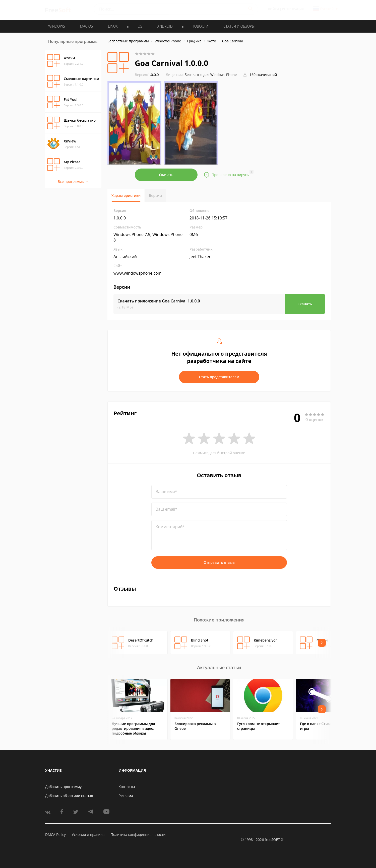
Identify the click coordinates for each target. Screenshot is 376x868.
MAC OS (86, 26)
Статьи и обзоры (239, 26)
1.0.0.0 (147, 75)
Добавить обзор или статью (69, 796)
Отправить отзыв (219, 562)
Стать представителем (219, 377)
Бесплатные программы (128, 41)
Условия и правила (88, 835)
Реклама (126, 796)
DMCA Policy (55, 835)
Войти (273, 9)
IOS (140, 26)
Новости (200, 26)
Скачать (166, 175)
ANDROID (165, 26)
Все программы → (73, 181)
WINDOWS (57, 26)
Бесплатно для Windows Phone (211, 75)
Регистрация (293, 9)
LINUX (113, 26)
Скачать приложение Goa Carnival (159, 301)
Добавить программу (63, 787)
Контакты (127, 787)
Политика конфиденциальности (138, 835)
